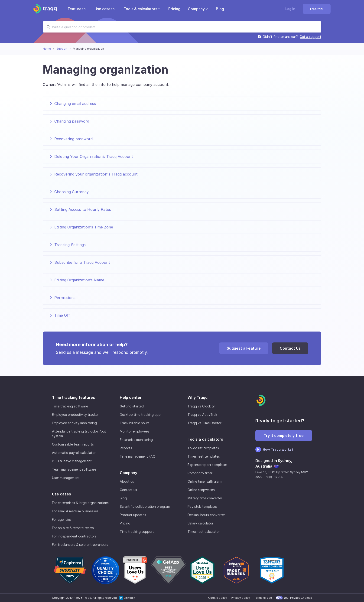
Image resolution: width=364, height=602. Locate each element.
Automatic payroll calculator (74, 453)
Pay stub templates (203, 506)
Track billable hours (135, 423)
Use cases (62, 494)
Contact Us (290, 348)
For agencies (62, 519)
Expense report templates (208, 465)
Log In (290, 9)
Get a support (310, 37)
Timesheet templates (204, 456)
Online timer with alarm (205, 481)
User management (66, 478)
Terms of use (263, 598)
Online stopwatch (201, 490)
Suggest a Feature (244, 348)
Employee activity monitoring (74, 423)
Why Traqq (198, 397)
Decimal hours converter (206, 515)
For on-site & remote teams (73, 528)
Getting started (132, 406)
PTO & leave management (72, 461)
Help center (131, 397)
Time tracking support (137, 532)
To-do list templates (203, 448)
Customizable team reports (73, 444)
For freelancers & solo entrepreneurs (80, 545)
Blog (123, 498)
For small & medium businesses (75, 511)
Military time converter (205, 498)
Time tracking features (73, 397)
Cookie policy (218, 598)
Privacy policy (240, 598)
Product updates (133, 515)
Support (62, 49)
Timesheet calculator (204, 532)
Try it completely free (284, 436)
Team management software (74, 469)
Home (47, 49)
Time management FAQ (138, 456)
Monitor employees (135, 431)
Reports (126, 448)
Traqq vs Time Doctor (205, 423)
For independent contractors (74, 536)
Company (128, 473)
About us (127, 481)
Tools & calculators (205, 439)
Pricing (125, 523)
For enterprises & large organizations (80, 503)
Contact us (128, 490)
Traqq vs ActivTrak (202, 415)
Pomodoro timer (200, 473)
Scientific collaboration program (145, 506)
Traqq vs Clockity (201, 406)
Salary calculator (200, 523)
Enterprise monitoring (136, 440)
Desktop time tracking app (140, 415)
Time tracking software (70, 406)
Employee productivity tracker (75, 415)
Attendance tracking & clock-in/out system (79, 434)
